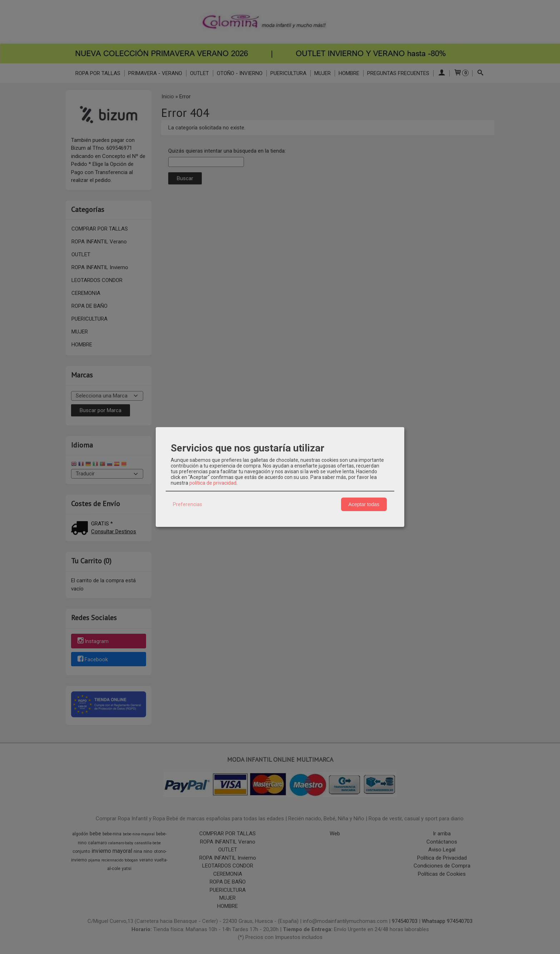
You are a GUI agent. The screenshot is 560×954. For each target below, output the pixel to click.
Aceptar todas (364, 504)
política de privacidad (213, 483)
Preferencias (187, 504)
